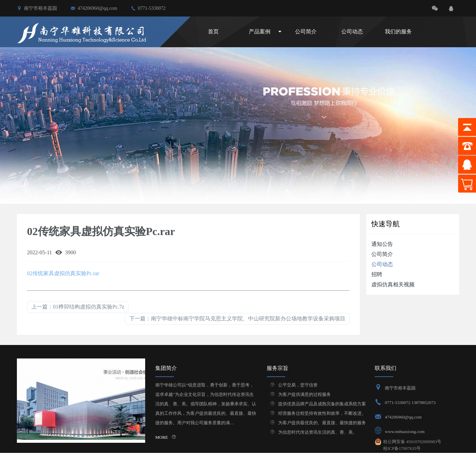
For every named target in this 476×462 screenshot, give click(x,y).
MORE (166, 437)
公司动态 (352, 32)
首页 (213, 32)
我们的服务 (398, 32)
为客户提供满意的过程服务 (305, 394)
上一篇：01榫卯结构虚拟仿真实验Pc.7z (78, 307)
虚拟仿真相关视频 (393, 284)
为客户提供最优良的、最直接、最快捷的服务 (322, 423)
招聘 (377, 274)
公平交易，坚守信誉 (298, 385)
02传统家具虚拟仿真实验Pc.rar (63, 273)
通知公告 (382, 244)
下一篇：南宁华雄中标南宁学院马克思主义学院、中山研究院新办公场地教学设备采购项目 (237, 319)
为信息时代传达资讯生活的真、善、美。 (318, 432)
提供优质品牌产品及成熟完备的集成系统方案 (322, 404)
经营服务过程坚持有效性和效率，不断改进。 (322, 413)
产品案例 (260, 32)
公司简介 (306, 32)
